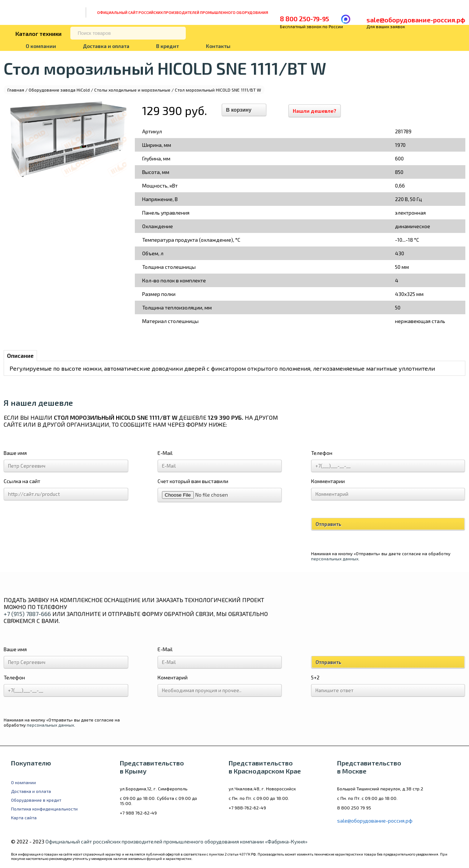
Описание (20, 355)
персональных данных (335, 559)
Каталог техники (38, 34)
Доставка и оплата (106, 46)
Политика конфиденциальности (44, 809)
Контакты (218, 46)
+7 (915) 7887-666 (27, 614)
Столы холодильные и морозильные (132, 90)
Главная (16, 90)
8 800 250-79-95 (304, 19)
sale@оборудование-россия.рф (416, 20)
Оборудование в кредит (36, 800)
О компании (41, 46)
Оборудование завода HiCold (59, 90)
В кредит (167, 46)
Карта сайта (24, 817)
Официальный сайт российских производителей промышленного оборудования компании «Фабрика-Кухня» (176, 841)
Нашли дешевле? (318, 111)
